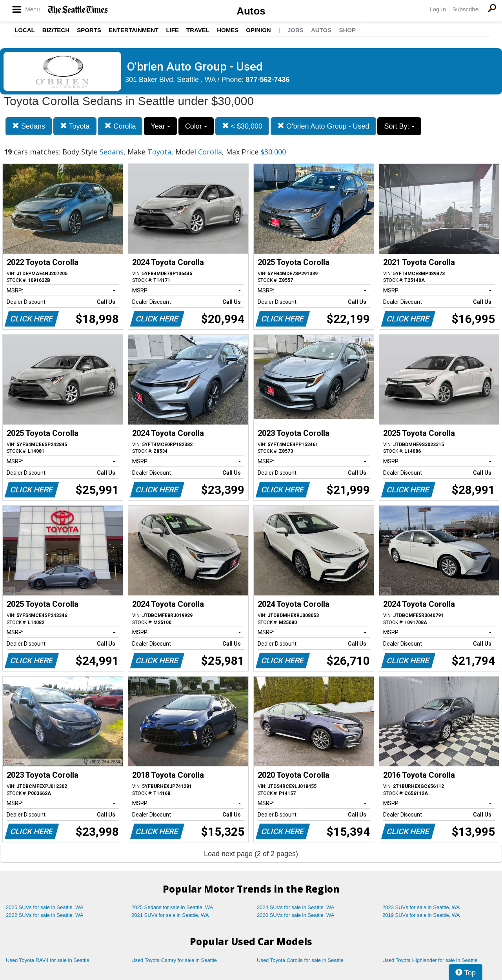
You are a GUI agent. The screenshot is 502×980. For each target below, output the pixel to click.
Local (25, 30)
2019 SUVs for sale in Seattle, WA (421, 915)
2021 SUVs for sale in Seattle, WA (170, 915)
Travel (198, 30)
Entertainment (134, 30)
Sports (89, 30)
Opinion (258, 30)
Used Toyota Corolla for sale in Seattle (300, 960)
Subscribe (465, 9)
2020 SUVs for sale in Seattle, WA (296, 915)
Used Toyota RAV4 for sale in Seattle (48, 960)
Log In (438, 9)
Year (160, 126)
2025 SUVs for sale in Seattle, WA (45, 907)
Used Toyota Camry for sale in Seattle (174, 960)
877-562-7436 (268, 80)
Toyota (75, 126)
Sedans (29, 126)
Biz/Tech (56, 30)
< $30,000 (242, 126)
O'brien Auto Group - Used (323, 126)
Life (172, 30)
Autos (251, 11)
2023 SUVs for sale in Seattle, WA (421, 907)
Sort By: (399, 126)
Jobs (296, 30)
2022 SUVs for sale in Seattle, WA (45, 915)
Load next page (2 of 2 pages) (251, 854)
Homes (228, 30)
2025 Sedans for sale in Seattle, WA (172, 907)
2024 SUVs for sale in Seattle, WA (296, 907)
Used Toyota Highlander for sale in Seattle (430, 960)
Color (196, 126)
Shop (347, 30)
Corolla (120, 126)
